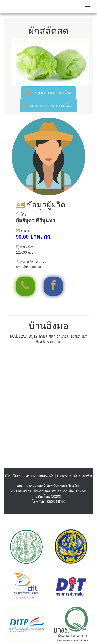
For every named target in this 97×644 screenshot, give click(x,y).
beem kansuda (55, 286)
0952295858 (27, 286)
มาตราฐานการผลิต (48, 106)
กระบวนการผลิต (48, 93)
